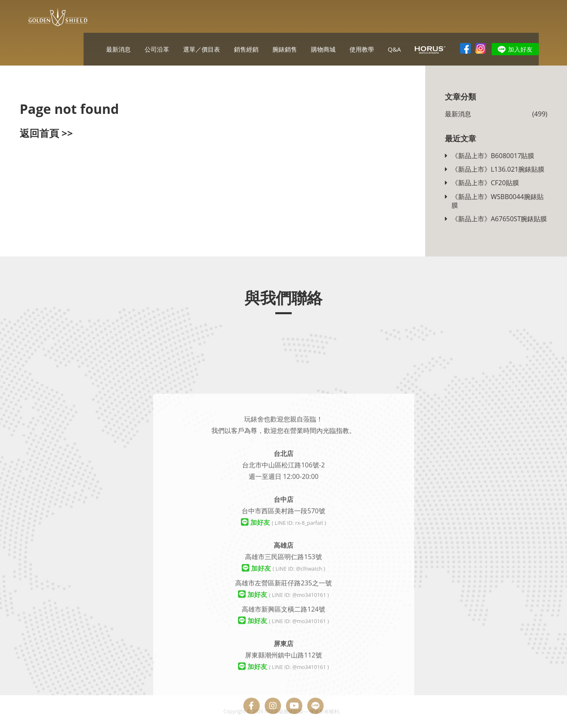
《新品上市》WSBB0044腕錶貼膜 (498, 201)
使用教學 (362, 49)
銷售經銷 (246, 49)
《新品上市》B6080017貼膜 (493, 156)
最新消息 (118, 49)
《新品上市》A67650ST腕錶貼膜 (499, 219)
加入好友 (520, 49)
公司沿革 (157, 49)
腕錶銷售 (285, 49)
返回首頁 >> (46, 133)
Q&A (394, 49)
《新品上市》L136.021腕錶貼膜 (498, 169)
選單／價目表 (202, 49)
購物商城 (323, 49)
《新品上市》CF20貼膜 (485, 183)
